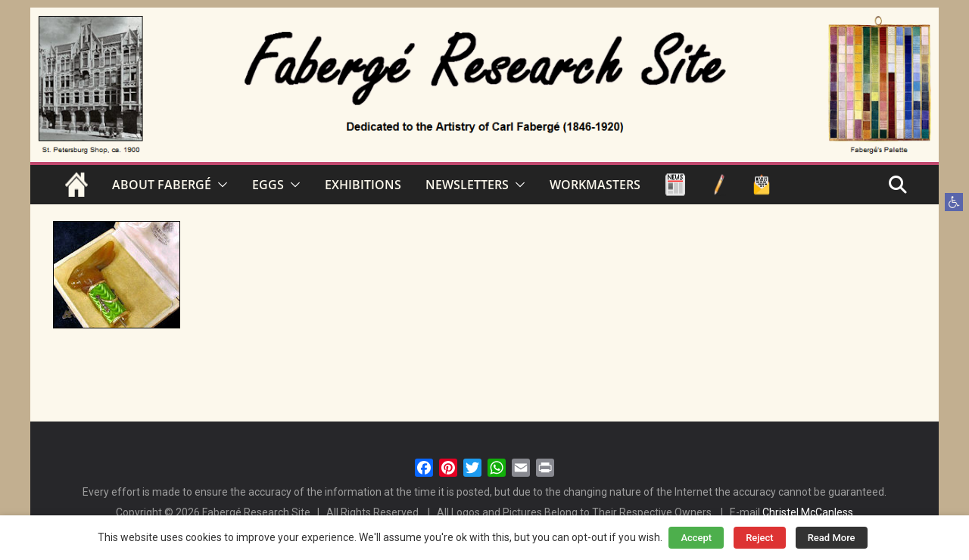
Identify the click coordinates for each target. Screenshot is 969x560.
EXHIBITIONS (363, 185)
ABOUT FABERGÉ (162, 185)
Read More (832, 538)
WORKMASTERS (595, 185)
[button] (954, 202)
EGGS (268, 185)
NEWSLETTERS (467, 185)
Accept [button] (696, 538)
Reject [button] (760, 538)
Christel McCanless (808, 512)
